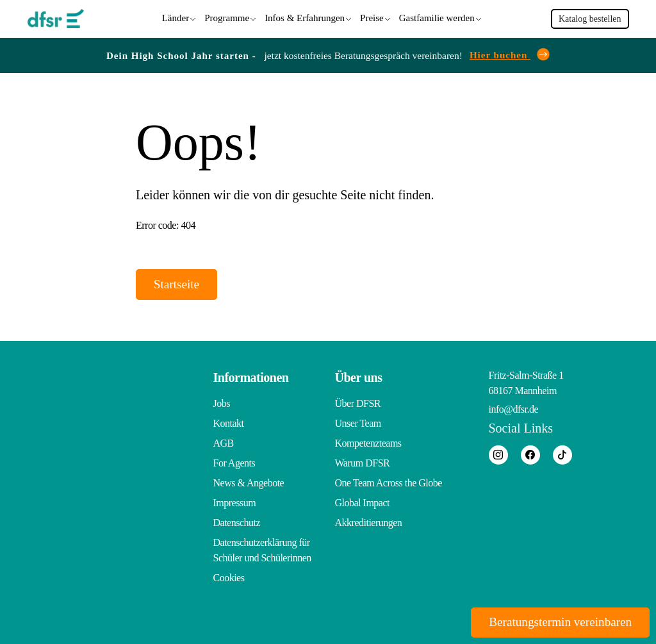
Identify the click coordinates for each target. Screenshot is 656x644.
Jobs (222, 403)
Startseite (180, 284)
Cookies (229, 578)
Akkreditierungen (369, 523)
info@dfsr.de (514, 409)
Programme (227, 17)
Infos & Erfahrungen (305, 17)
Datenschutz (237, 523)
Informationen (251, 377)
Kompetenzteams (368, 443)
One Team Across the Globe (389, 483)
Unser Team (358, 423)
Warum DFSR (363, 463)
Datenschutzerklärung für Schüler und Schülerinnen (262, 550)
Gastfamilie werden (437, 17)
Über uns (359, 377)
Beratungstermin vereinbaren (554, 622)
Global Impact (362, 503)
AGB (224, 443)
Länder (176, 17)
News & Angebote (249, 483)
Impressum (235, 503)
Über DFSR (358, 403)
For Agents (234, 463)
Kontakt (229, 423)
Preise (372, 17)
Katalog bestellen (590, 18)
